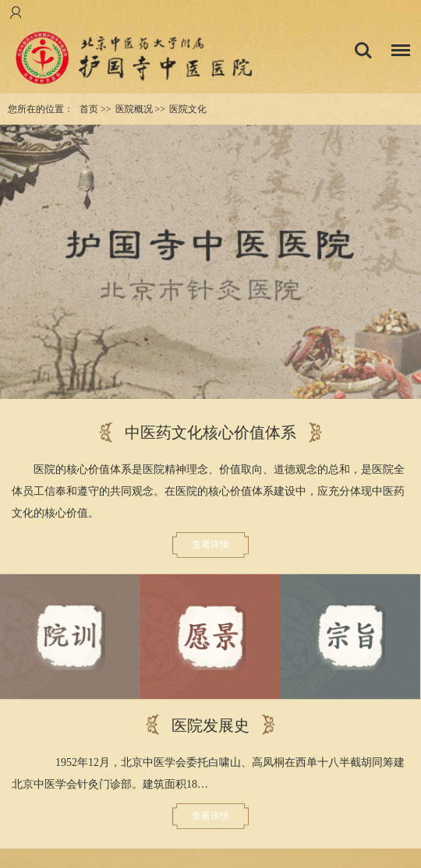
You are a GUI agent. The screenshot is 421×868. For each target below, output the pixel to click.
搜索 (363, 51)
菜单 (397, 53)
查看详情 (210, 545)
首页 (89, 109)
